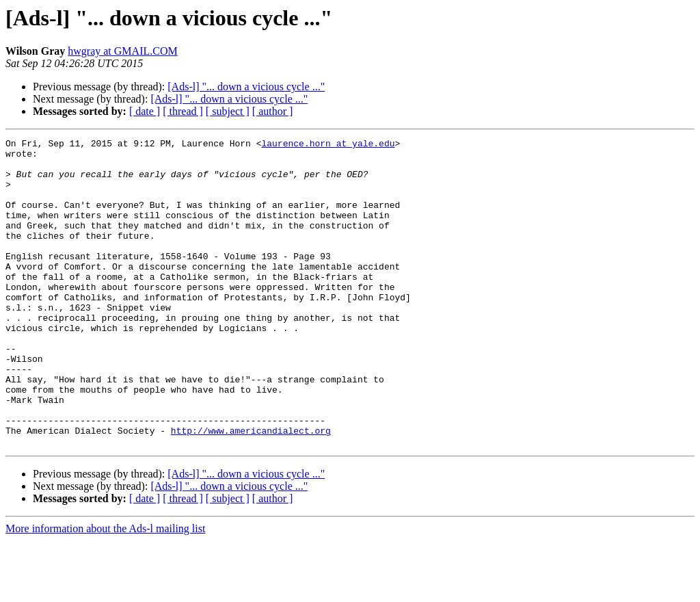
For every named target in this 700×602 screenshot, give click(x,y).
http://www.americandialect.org (251, 490)
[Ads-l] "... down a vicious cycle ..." (246, 87)
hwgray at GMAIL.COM (122, 51)
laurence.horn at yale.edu (328, 145)
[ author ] (273, 111)
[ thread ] (183, 111)
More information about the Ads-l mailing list (105, 590)
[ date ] (145, 111)
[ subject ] (228, 111)
